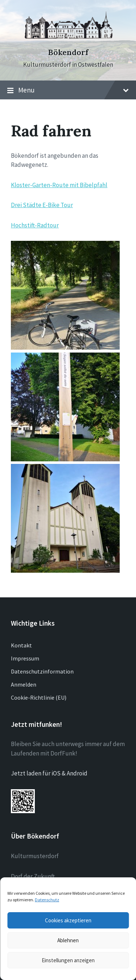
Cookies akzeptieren (68, 920)
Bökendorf (68, 52)
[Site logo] (68, 40)
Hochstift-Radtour (35, 225)
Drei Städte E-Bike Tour (42, 205)
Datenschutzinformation (42, 671)
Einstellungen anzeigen (68, 960)
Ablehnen (68, 940)
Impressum (25, 658)
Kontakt (21, 645)
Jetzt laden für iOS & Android (49, 773)
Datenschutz (47, 900)
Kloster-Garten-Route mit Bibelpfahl (59, 185)
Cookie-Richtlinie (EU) (39, 697)
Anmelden (24, 684)
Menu (68, 90)
